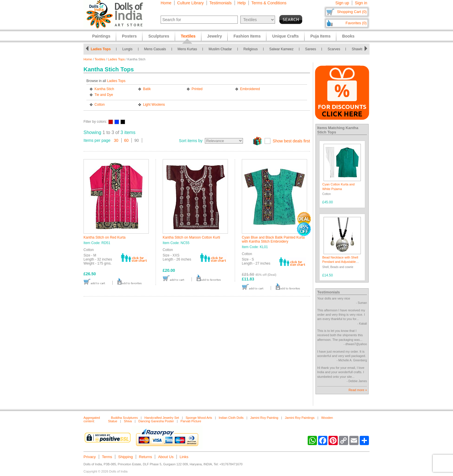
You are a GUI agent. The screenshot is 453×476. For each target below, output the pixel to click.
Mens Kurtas (187, 49)
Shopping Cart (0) (352, 12)
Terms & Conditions (269, 3)
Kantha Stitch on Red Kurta (104, 237)
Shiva (128, 421)
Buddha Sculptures (124, 418)
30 (116, 140)
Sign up (342, 3)
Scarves (334, 49)
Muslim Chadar (220, 49)
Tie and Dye (104, 95)
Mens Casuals (155, 49)
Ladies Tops (101, 49)
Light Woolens (154, 105)
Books (348, 36)
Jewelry (215, 36)
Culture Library (190, 3)
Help (242, 3)
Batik (147, 89)
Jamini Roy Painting (264, 418)
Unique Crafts (285, 36)
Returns (146, 457)
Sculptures (159, 36)
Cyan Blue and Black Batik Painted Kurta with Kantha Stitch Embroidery (273, 239)
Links (184, 457)
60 (127, 140)
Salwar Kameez (281, 49)
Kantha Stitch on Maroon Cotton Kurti (191, 237)
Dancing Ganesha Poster (156, 421)
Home (166, 3)
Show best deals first (291, 141)
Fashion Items (247, 36)
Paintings (101, 36)
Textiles (100, 59)
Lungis (127, 49)
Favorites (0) (356, 23)
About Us (166, 457)
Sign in (361, 3)
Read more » (358, 390)
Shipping (126, 457)
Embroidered (250, 89)
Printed (197, 89)
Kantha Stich (104, 89)
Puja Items (320, 36)
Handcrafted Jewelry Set (162, 418)
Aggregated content (92, 419)
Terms (107, 457)
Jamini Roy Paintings (300, 418)
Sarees (311, 49)
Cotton (100, 105)
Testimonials (221, 3)
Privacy (90, 457)
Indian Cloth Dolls (231, 418)
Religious (251, 49)
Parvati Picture (191, 421)
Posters (129, 36)
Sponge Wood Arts (199, 418)
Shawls (357, 49)
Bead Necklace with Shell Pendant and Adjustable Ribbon (340, 262)
